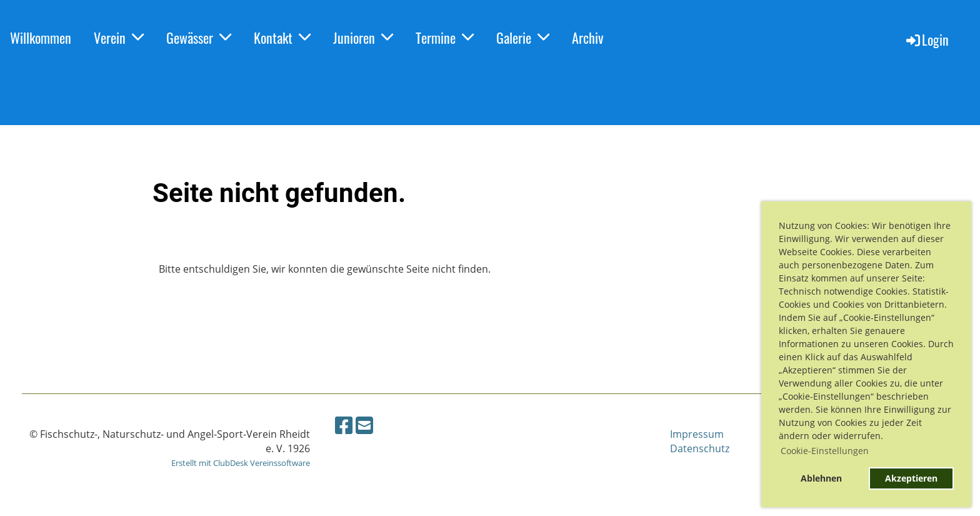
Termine (445, 38)
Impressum (697, 434)
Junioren (363, 38)
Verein (119, 38)
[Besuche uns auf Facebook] (344, 425)
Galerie (523, 38)
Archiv (587, 38)
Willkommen (41, 38)
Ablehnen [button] (821, 478)
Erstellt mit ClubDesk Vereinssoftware (241, 463)
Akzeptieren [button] (911, 478)
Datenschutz (700, 448)
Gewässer (199, 38)
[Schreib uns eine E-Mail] (364, 425)
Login (927, 39)
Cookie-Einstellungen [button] (825, 451)
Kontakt (282, 38)
